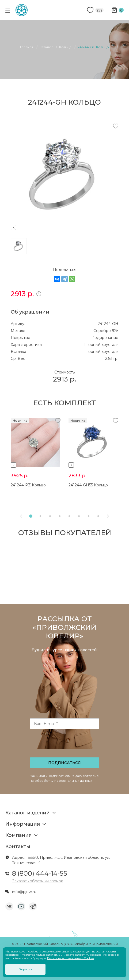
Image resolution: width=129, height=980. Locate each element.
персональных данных (73, 781)
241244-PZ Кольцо (28, 485)
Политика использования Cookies (71, 958)
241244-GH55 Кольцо (88, 485)
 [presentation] (21, 516)
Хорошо (25, 969)
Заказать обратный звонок (38, 881)
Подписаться (64, 763)
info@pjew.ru (24, 892)
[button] (31, 516)
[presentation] (65, 745)
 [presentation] (108, 516)
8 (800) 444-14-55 (40, 873)
